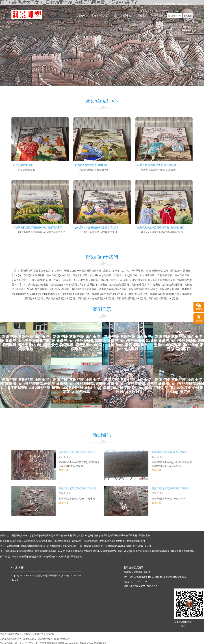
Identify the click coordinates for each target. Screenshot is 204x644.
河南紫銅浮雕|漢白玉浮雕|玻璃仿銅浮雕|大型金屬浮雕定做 (122, 535)
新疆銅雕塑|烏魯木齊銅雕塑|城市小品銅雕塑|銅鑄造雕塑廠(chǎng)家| (99, 551)
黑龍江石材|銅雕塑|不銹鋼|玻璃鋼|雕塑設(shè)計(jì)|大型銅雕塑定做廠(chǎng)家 (38, 546)
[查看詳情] (64, 470)
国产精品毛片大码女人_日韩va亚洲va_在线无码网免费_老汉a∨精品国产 (35, 639)
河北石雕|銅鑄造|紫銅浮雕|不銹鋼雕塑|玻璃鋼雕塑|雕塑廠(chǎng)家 (33, 551)
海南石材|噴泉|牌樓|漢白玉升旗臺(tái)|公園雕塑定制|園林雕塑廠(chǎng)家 (35, 541)
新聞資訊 (158, 16)
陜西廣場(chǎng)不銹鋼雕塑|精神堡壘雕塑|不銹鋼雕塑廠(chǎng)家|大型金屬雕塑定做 (41, 556)
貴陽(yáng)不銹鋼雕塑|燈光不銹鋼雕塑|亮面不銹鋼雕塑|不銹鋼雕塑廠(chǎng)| (109, 541)
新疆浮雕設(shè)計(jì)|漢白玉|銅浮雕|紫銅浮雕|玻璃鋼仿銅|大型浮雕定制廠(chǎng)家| (52, 535)
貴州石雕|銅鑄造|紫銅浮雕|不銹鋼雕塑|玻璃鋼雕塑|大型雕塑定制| (164, 551)
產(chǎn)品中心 (123, 16)
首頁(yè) (81, 16)
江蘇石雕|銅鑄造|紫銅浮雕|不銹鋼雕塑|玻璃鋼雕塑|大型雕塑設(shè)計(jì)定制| (115, 546)
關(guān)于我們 (100, 16)
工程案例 (142, 16)
